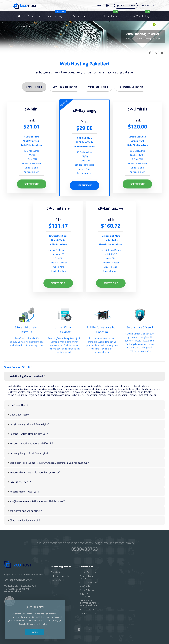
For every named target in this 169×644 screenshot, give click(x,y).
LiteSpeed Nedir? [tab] (18, 417)
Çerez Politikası (87, 590)
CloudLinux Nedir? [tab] (18, 426)
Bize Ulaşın (56, 572)
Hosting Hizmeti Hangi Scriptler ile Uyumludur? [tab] (34, 484)
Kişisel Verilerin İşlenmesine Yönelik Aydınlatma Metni (89, 603)
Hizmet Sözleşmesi (89, 572)
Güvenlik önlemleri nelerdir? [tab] (24, 532)
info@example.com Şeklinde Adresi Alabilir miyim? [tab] (36, 513)
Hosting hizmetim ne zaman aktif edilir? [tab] (30, 455)
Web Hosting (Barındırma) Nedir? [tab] (26, 388)
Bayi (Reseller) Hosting (65, 86)
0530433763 (84, 549)
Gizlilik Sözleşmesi (88, 582)
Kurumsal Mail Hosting (131, 86)
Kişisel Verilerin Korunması (87, 595)
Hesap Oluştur (126, 6)
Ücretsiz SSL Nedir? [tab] (19, 494)
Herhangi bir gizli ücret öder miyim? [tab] (28, 465)
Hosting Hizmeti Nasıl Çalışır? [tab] (24, 503)
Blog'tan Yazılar (58, 580)
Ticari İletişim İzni (88, 613)
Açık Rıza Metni (87, 609)
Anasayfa (131, 39)
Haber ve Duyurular (60, 576)
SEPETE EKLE (31, 196)
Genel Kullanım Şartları (87, 577)
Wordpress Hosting (98, 86)
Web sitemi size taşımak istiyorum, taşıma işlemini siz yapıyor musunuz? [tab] (48, 474)
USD (99, 5)
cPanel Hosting (34, 86)
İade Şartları (85, 586)
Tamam (35, 621)
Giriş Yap (148, 6)
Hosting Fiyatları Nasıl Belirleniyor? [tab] (27, 445)
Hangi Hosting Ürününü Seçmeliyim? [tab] (28, 436)
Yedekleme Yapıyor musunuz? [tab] (25, 522)
